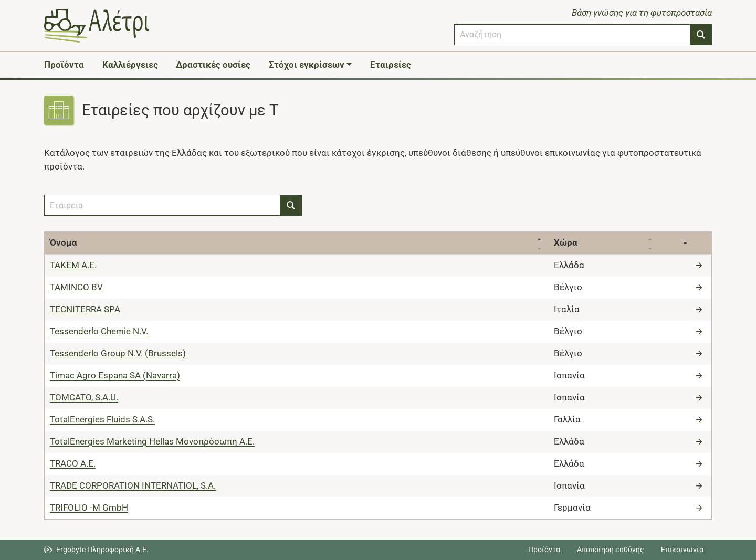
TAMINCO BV (76, 287)
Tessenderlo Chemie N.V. (99, 331)
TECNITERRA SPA (85, 309)
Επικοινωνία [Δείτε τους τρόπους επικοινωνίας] (682, 550)
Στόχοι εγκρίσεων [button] (307, 65)
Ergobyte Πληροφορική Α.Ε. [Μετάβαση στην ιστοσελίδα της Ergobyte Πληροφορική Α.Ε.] (102, 550)
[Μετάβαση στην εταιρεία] (700, 265)
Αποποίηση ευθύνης (611, 550)
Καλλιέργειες (130, 65)
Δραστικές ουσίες (213, 65)
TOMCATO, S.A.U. (84, 397)
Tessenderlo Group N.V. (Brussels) (118, 353)
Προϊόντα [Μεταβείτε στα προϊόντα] (544, 550)
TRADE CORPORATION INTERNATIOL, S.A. (133, 485)
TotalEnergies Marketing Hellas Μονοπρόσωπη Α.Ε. (152, 441)
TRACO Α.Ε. (73, 463)
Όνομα (64, 242)
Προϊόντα (64, 65)
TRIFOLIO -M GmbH (89, 508)
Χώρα (566, 242)
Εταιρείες (391, 65)
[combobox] (572, 35)
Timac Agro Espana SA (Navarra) (115, 375)
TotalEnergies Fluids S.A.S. (102, 419)
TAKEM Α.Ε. (73, 265)
